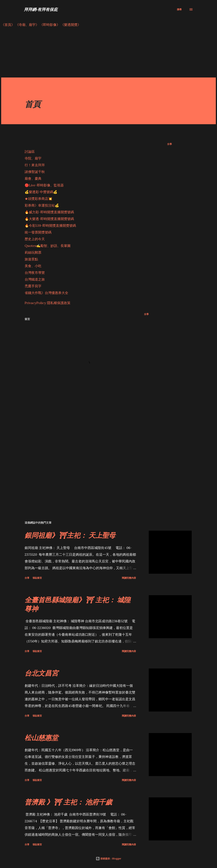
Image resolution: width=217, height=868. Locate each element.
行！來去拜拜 (35, 165)
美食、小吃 (33, 266)
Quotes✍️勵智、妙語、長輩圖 (48, 246)
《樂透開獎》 (71, 25)
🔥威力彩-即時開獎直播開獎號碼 (49, 212)
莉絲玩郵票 (33, 252)
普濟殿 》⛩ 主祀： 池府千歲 (68, 802)
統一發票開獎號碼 (38, 232)
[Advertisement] (102, 54)
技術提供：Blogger (108, 859)
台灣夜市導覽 (35, 273)
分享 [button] (170, 144)
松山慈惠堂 (41, 737)
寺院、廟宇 (33, 158)
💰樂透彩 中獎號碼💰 (41, 192)
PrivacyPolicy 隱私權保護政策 (48, 303)
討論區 (30, 152)
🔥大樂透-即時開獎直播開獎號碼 (49, 219)
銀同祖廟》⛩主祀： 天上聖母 (70, 535)
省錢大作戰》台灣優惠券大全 (46, 293)
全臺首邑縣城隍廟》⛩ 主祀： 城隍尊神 (78, 604)
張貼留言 (37, 578)
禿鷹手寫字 (33, 286)
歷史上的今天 (35, 239)
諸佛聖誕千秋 (35, 172)
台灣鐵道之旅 (35, 279)
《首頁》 (8, 25)
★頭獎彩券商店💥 (39, 199)
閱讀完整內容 (129, 578)
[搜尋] (179, 9)
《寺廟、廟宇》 (27, 25)
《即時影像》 (50, 25)
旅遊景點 (31, 259)
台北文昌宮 (41, 673)
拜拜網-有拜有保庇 (41, 9)
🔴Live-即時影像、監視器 (44, 185)
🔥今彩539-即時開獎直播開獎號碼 (50, 225)
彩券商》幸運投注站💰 (42, 205)
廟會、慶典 (33, 178)
